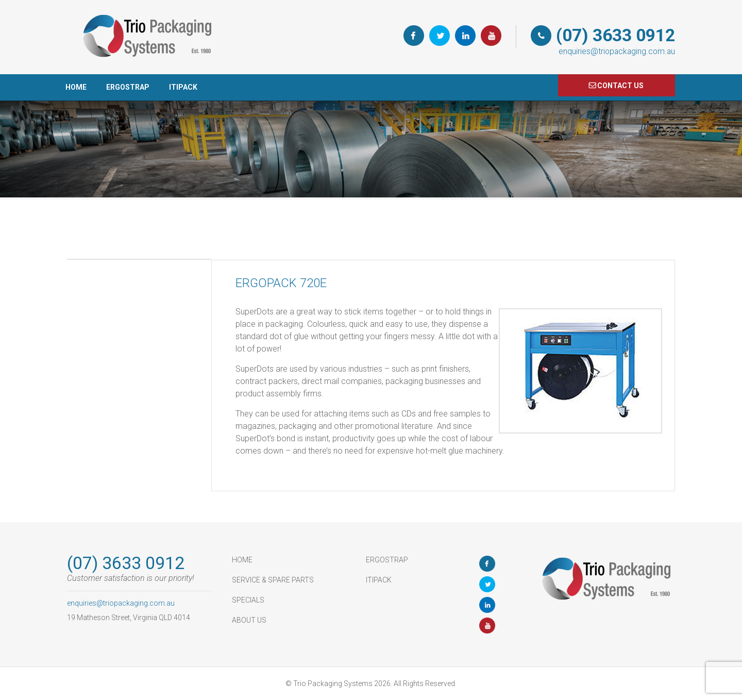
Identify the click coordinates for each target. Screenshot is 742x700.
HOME (76, 87)
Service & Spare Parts (273, 580)
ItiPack (183, 87)
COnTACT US (620, 86)
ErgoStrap (128, 87)
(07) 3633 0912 (615, 35)
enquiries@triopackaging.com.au (617, 51)
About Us (249, 620)
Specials (248, 600)
